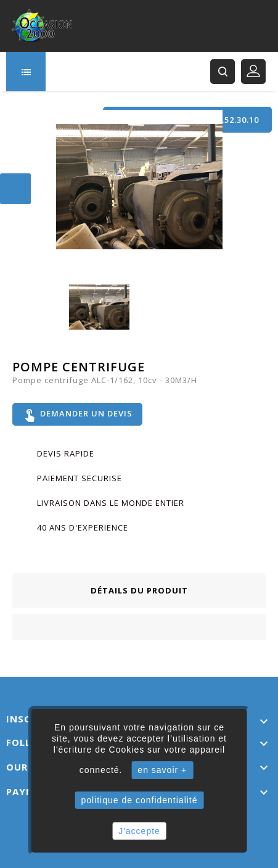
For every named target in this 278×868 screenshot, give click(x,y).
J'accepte (139, 831)
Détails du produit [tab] (139, 590)
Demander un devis (77, 415)
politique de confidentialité (139, 800)
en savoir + (162, 770)
